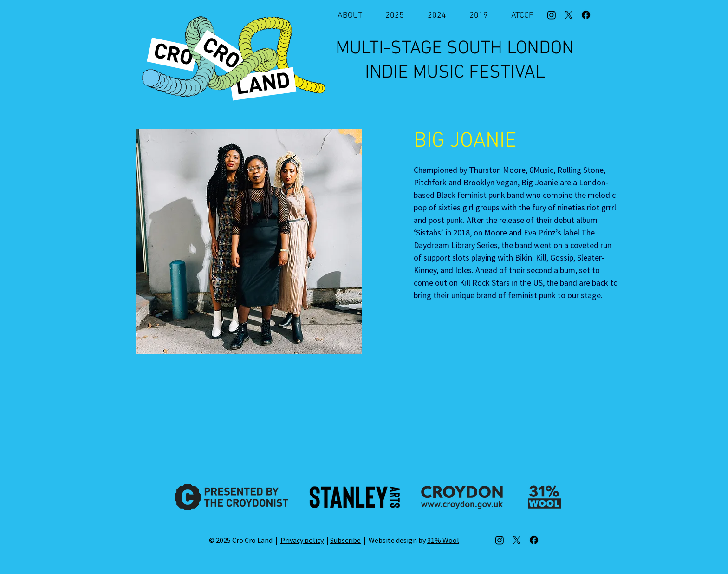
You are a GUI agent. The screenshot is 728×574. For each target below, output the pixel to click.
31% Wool (443, 540)
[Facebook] (586, 15)
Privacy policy (302, 540)
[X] (569, 15)
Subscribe (345, 540)
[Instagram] (552, 15)
